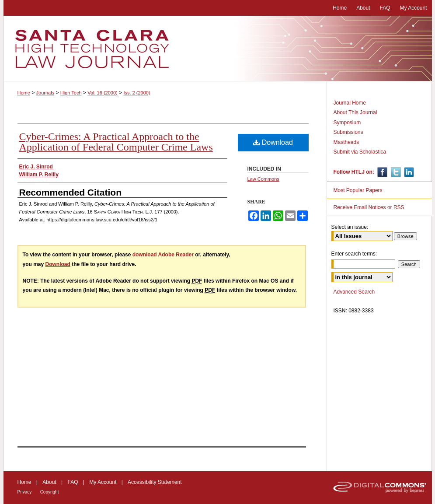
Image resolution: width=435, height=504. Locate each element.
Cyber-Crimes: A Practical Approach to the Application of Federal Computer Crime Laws (116, 142)
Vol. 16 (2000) (103, 93)
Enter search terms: (354, 254)
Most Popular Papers (358, 190)
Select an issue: (350, 227)
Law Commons (263, 179)
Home (24, 93)
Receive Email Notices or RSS (369, 207)
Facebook (381, 172)
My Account (103, 482)
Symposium (347, 122)
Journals (45, 93)
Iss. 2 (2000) (137, 93)
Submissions (348, 132)
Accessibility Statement (155, 482)
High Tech (71, 93)
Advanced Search (354, 292)
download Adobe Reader (163, 255)
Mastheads (346, 142)
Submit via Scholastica (360, 152)
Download (273, 142)
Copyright (50, 492)
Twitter (395, 172)
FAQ (73, 482)
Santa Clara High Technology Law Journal (218, 49)
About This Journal (355, 112)
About (49, 482)
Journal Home (350, 103)
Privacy (25, 492)
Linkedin (408, 172)
